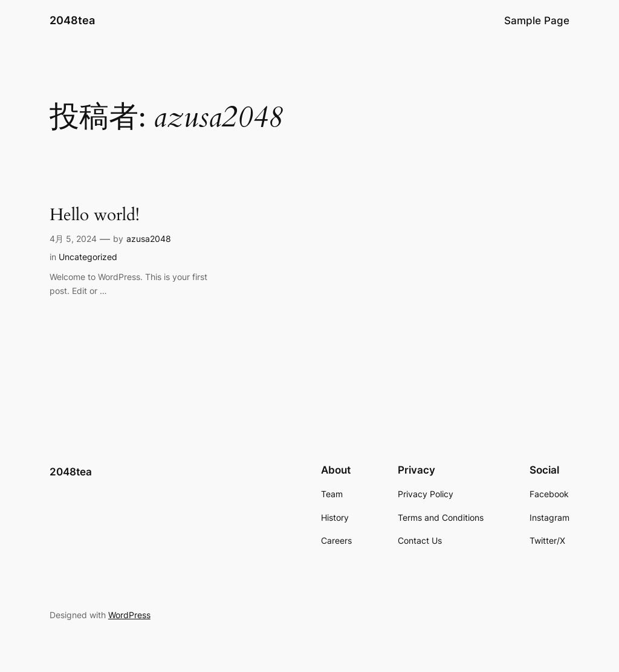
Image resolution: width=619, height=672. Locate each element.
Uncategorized (88, 257)
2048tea (72, 20)
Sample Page (537, 21)
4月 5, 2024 (73, 239)
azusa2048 (149, 239)
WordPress (129, 615)
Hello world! (95, 215)
